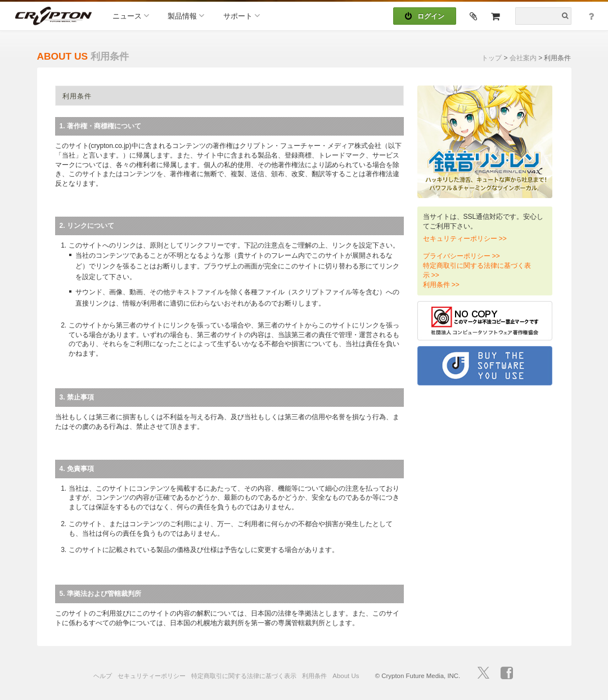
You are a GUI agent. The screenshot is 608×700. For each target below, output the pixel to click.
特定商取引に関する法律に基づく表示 (244, 676)
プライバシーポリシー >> (461, 256)
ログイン (425, 16)
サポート (242, 15)
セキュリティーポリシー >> (465, 239)
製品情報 (186, 15)
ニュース (131, 15)
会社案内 (523, 58)
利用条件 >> (441, 285)
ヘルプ (103, 676)
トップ (492, 58)
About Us (346, 676)
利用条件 (314, 676)
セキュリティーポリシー (152, 676)
